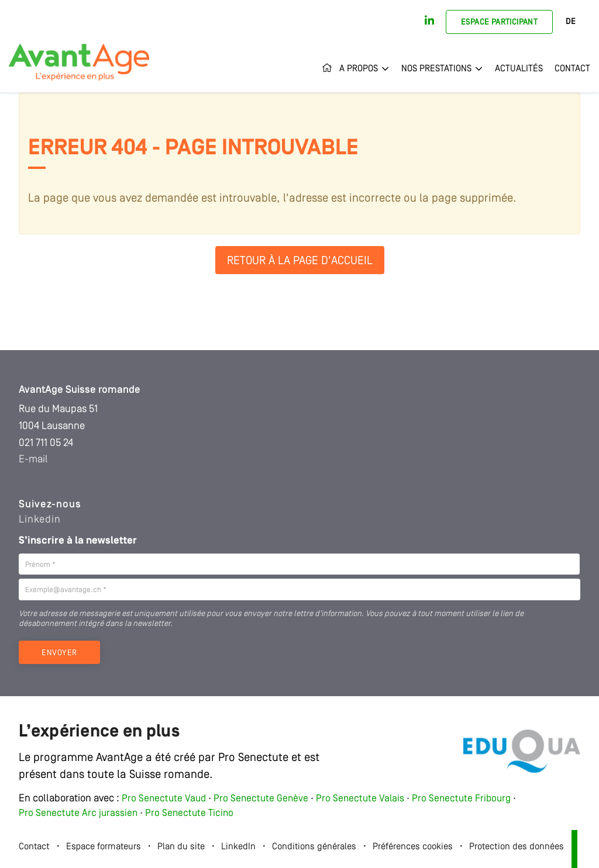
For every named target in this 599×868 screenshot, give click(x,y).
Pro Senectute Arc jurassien (79, 813)
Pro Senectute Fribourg (461, 799)
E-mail (33, 459)
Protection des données (517, 847)
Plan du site (181, 847)
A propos (359, 69)
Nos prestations (436, 69)
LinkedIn (238, 847)
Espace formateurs (104, 847)
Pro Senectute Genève (261, 799)
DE (571, 22)
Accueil (328, 69)
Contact (572, 69)
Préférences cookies (413, 847)
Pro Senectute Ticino (189, 813)
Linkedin (40, 520)
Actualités (519, 69)
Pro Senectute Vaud (164, 799)
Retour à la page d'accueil (300, 261)
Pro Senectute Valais (360, 799)
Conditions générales (314, 847)
